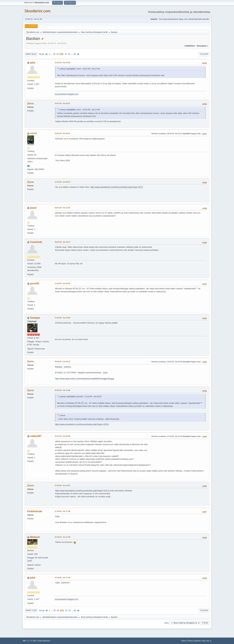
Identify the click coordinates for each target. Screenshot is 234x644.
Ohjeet (184, 641)
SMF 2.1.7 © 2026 (29, 641)
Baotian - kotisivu (63, 367)
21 (66, 54)
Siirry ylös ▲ (207, 641)
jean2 (33, 208)
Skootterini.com (37, 11)
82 (75, 54)
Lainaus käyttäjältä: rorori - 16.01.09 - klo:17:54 (80, 69)
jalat (33, 63)
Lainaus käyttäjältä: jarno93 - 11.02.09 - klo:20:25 (80, 397)
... (52, 54)
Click (105, 373)
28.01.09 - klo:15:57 (63, 242)
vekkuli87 (36, 436)
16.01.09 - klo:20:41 (63, 133)
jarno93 (35, 284)
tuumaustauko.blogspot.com (67, 94)
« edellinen (189, 46)
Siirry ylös (31, 611)
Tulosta (204, 54)
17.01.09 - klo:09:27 (63, 182)
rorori (33, 133)
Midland (35, 537)
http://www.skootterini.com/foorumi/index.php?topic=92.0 (117, 187)
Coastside (36, 242)
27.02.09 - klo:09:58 (63, 436)
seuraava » (202, 46)
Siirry (166, 623)
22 (69, 54)
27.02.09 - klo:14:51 (63, 485)
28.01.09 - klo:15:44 (63, 208)
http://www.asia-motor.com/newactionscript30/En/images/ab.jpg (84, 379)
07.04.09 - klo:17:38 (63, 537)
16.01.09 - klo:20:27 (63, 103)
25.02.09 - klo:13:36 (63, 390)
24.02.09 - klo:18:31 (63, 362)
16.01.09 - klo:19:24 (63, 63)
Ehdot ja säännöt (194, 641)
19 (57, 54)
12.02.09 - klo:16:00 (63, 318)
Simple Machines (44, 641)
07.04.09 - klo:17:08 (63, 511)
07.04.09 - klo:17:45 (63, 578)
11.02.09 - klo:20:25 (63, 283)
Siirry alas (31, 54)
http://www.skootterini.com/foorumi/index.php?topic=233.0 (82, 424)
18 (54, 54)
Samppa (35, 318)
